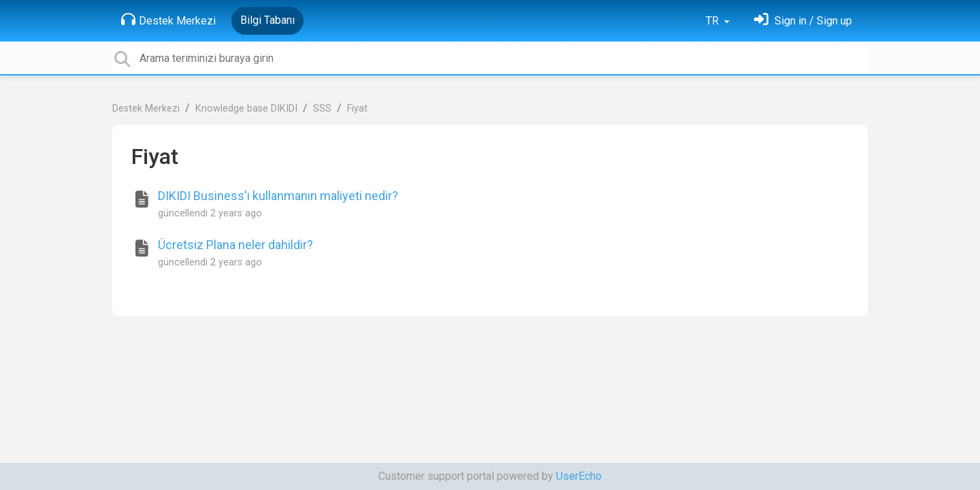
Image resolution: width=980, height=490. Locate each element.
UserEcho (579, 476)
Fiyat (357, 109)
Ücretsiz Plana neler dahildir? (235, 245)
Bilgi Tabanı (267, 20)
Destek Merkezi (168, 20)
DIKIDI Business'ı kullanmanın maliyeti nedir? (278, 196)
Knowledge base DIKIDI (246, 109)
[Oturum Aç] (803, 21)
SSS (322, 109)
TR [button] (714, 21)
